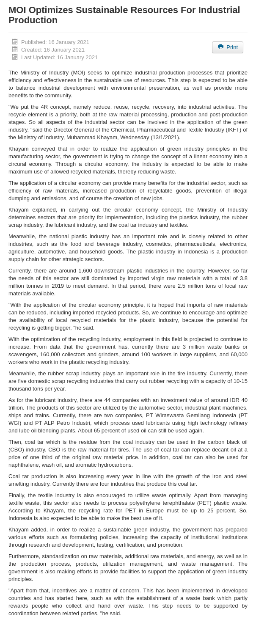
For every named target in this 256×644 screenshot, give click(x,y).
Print (228, 47)
